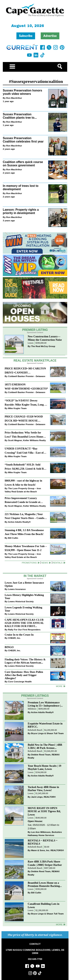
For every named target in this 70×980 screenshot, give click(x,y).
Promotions (29, 563)
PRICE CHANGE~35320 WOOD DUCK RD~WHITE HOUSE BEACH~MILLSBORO (24, 419)
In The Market (35, 576)
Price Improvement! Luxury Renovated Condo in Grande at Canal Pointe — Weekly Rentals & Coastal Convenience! (24, 500)
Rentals (58, 563)
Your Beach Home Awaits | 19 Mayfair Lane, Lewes (45, 767)
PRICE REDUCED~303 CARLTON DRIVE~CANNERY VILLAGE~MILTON (25, 371)
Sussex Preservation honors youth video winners (22, 92)
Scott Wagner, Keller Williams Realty (27, 440)
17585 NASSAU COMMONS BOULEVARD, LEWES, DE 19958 (35, 951)
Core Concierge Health (20, 681)
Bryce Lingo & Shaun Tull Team (47, 733)
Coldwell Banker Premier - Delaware (27, 376)
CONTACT (35, 944)
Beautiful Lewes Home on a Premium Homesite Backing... (45, 884)
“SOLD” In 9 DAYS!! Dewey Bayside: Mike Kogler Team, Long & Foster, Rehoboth (26, 403)
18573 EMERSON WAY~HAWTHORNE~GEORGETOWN (26, 386)
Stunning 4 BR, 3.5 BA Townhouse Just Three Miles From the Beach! (24, 532)
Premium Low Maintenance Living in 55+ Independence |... (45, 704)
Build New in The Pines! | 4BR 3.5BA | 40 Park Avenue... (45, 746)
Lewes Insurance (17, 589)
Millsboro (32, 709)
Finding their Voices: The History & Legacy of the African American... (25, 661)
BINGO (9, 647)
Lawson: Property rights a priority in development (21, 211)
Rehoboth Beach (35, 730)
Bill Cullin (13, 538)
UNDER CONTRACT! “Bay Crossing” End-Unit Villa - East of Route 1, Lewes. (24, 451)
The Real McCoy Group (43, 346)
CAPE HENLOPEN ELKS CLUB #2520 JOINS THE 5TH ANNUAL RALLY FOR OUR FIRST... (24, 623)
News (45, 563)
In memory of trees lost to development (21, 188)
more (59, 686)
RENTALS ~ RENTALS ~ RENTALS (43, 842)
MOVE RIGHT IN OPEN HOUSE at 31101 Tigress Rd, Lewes (44, 811)
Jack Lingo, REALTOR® (43, 797)
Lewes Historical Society (21, 601)
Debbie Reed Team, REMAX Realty (44, 756)
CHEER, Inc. (14, 638)
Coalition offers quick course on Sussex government (23, 164)
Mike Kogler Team (17, 408)
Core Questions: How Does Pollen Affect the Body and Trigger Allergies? (24, 675)
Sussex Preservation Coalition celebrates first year (23, 140)
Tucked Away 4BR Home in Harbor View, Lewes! (43, 789)
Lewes (31, 343)
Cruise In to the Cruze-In (19, 635)
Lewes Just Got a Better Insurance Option (24, 584)
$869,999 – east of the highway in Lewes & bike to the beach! (23, 483)
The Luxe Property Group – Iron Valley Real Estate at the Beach (23, 490)
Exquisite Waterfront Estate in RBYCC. (45, 725)
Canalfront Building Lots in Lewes (44, 905)
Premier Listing (35, 330)
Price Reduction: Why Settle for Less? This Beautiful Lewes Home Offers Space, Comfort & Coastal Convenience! (24, 435)
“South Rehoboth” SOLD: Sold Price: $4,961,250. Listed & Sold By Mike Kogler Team (25, 467)
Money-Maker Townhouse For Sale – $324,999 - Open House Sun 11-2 (26, 548)
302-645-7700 (35, 959)
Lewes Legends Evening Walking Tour (23, 609)
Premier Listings (35, 696)
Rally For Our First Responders (24, 630)
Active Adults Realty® (19, 522)
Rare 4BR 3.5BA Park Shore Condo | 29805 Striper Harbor (45, 863)
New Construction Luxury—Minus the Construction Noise (45, 338)
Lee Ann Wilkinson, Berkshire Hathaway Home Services (45, 834)
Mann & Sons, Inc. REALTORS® (48, 850)
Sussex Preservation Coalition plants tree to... (20, 116)
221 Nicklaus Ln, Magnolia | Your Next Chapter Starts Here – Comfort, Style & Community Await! (26, 516)
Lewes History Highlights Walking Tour (24, 597)
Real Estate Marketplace (35, 361)
